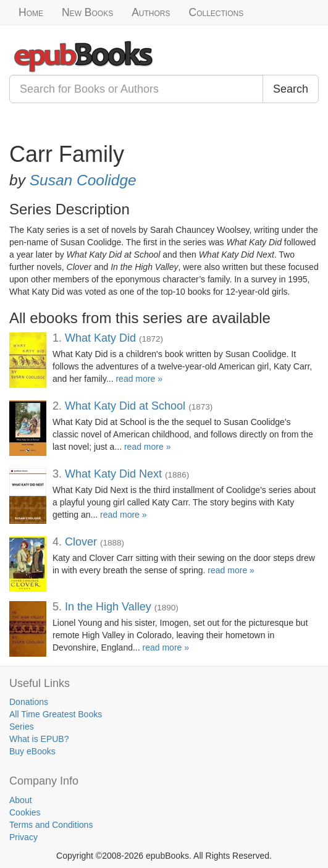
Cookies (25, 812)
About (21, 800)
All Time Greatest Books (56, 714)
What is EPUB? (39, 739)
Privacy (23, 837)
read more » (139, 379)
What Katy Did (100, 338)
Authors (151, 12)
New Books (87, 12)
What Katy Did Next (113, 474)
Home (31, 12)
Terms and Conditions (51, 825)
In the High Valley (108, 607)
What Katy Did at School (125, 406)
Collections (217, 12)
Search (291, 89)
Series (22, 727)
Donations (29, 702)
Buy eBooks (32, 751)
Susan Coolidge (83, 180)
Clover (81, 542)
